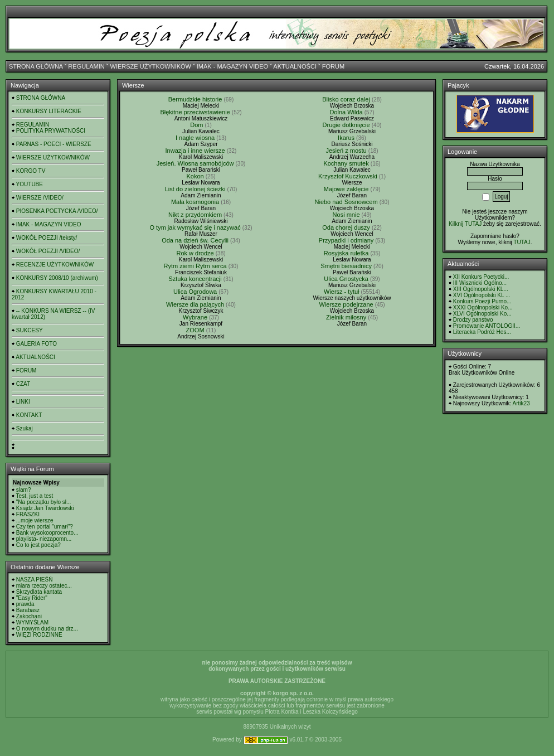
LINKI (23, 402)
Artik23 (521, 403)
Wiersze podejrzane (346, 304)
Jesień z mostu (346, 151)
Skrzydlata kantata (39, 592)
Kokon (195, 176)
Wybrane (195, 317)
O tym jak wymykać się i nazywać (195, 227)
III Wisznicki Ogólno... (480, 283)
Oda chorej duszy (346, 227)
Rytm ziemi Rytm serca (195, 266)
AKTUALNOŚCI (295, 66)
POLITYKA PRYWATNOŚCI (51, 131)
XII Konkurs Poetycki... (481, 277)
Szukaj (25, 428)
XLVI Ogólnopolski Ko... (482, 314)
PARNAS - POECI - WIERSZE (54, 144)
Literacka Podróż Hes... (482, 332)
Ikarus (346, 138)
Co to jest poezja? (38, 545)
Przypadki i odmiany (346, 240)
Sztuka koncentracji (195, 279)
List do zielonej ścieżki (195, 189)
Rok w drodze (195, 253)
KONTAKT (29, 415)
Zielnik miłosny (346, 317)
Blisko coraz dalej (346, 99)
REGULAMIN (86, 66)
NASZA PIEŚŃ (35, 580)
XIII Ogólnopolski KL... (481, 289)
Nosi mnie (346, 215)
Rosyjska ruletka (346, 253)
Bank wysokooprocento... (47, 533)
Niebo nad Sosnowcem (346, 202)
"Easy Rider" (32, 598)
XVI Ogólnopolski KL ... (482, 295)
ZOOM (195, 330)
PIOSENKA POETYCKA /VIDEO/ (57, 211)
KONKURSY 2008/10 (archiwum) (57, 278)
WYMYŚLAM (32, 622)
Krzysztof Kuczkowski (348, 176)
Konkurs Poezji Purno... (482, 301)
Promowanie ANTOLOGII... (487, 326)
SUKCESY (30, 330)
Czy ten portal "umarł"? (45, 527)
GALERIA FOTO (37, 344)
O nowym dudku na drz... (47, 629)
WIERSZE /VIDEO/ (40, 198)
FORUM (333, 66)
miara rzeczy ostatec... (44, 586)
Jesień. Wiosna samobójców (195, 163)
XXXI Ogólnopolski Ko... (483, 307)
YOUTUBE (30, 184)
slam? (24, 490)
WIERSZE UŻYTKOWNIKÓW (151, 66)
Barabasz (28, 610)
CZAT (23, 384)
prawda (25, 604)
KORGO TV (31, 171)
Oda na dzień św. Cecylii (195, 240)
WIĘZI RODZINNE (39, 635)
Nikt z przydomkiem (195, 215)
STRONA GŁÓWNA (36, 66)
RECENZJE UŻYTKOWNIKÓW (55, 265)
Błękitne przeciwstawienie (195, 112)
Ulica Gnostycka (346, 279)
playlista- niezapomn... (44, 539)
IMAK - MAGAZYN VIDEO (232, 66)
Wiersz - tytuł (342, 292)
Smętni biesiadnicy (346, 266)
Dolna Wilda (346, 112)
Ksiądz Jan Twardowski (45, 508)
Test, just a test (35, 496)
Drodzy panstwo (473, 320)
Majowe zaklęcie (346, 189)
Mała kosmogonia (195, 202)
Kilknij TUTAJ (465, 224)
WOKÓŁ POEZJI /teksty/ (47, 238)
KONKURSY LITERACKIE (49, 111)
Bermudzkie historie (195, 99)
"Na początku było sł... (44, 502)
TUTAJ (522, 242)
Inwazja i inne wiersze (195, 151)
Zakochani (29, 616)
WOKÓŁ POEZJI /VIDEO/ (48, 251)
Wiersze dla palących (195, 304)
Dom (196, 125)
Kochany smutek (346, 163)
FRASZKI (28, 514)
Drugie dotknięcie (346, 125)
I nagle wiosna (195, 138)
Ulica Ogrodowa (195, 292)
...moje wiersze (35, 520)
